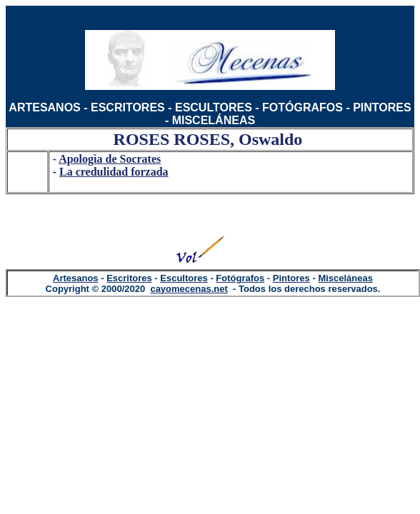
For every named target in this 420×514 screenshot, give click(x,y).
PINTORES (382, 107)
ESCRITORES (128, 107)
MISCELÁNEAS (214, 120)
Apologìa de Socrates (110, 159)
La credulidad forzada (114, 172)
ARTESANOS (44, 107)
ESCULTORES (214, 107)
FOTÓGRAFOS (302, 107)
